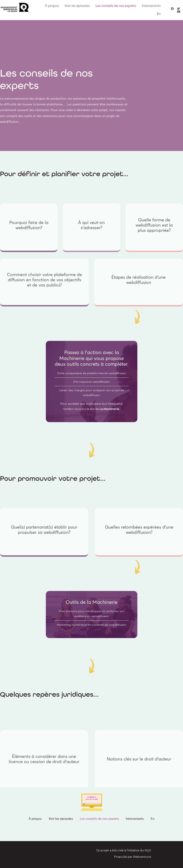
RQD (148, 852)
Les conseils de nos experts (116, 6)
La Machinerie (110, 410)
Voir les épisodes (77, 6)
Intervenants (151, 6)
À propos (52, 6)
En (159, 14)
